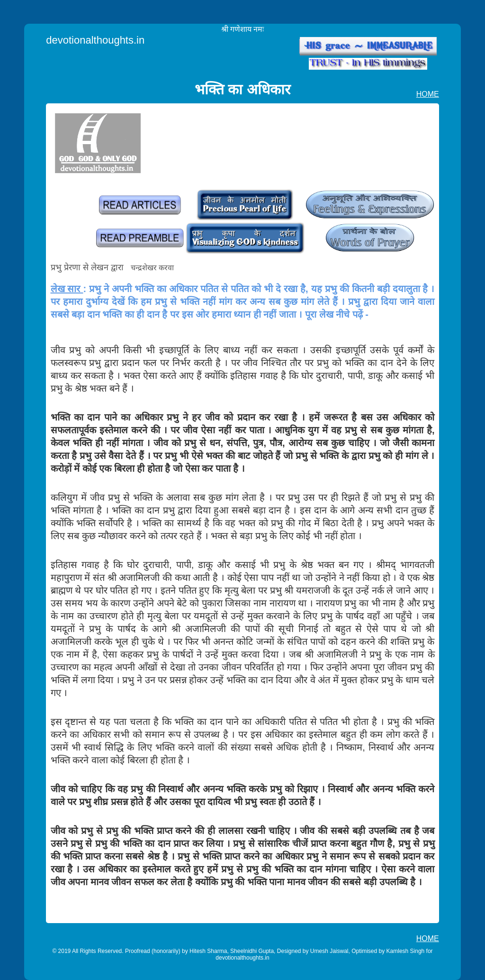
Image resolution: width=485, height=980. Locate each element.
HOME (428, 94)
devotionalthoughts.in (95, 40)
